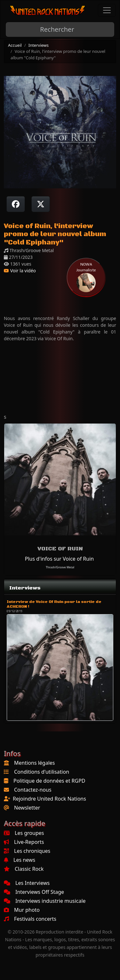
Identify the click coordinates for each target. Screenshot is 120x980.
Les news (20, 860)
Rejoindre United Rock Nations (49, 799)
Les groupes (24, 833)
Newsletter (27, 808)
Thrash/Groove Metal (60, 567)
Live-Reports (24, 842)
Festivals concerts (30, 919)
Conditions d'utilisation (42, 772)
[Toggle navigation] (107, 10)
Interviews (39, 45)
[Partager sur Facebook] (16, 204)
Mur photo (22, 910)
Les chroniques (27, 851)
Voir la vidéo (20, 271)
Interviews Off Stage (34, 892)
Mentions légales (35, 763)
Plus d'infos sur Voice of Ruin (59, 559)
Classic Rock (24, 869)
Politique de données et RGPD (49, 781)
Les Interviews (27, 883)
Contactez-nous (33, 790)
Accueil (15, 45)
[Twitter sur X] (41, 204)
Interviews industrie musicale (45, 901)
